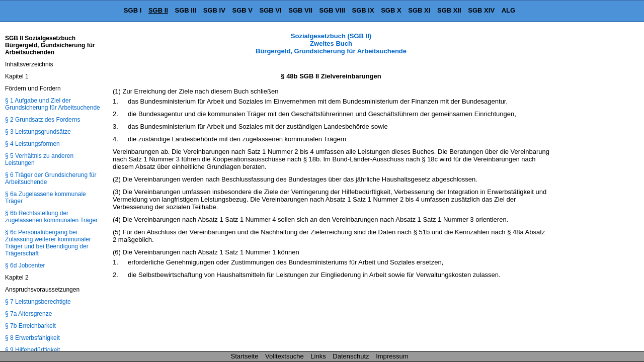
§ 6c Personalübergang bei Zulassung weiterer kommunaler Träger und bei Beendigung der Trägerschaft (48, 243)
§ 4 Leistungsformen (32, 144)
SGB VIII (332, 10)
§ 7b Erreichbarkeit (30, 326)
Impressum (392, 356)
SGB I (133, 10)
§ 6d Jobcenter (25, 265)
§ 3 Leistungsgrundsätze (38, 132)
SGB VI (271, 10)
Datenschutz (351, 356)
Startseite (245, 356)
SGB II (158, 10)
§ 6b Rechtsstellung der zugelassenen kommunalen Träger (51, 217)
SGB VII (300, 10)
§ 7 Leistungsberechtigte (38, 302)
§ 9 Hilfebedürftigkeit (32, 350)
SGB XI (419, 10)
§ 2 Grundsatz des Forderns (43, 120)
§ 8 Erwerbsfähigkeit (32, 338)
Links (318, 356)
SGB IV (214, 10)
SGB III (186, 10)
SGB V (242, 10)
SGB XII (449, 10)
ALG (508, 10)
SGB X (391, 10)
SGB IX (363, 10)
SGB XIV (481, 10)
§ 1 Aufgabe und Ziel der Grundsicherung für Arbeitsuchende (53, 104)
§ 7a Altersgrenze (28, 314)
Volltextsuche (285, 356)
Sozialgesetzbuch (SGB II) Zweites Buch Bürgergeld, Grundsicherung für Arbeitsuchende (331, 43)
